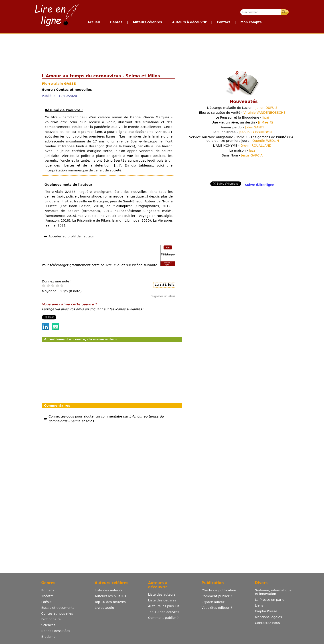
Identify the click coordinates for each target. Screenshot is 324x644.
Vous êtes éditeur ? (217, 608)
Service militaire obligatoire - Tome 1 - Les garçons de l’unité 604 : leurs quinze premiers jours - (242, 139)
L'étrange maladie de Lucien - (242, 108)
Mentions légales (268, 617)
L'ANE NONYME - (242, 146)
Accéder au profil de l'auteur (71, 236)
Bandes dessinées (56, 631)
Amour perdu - (242, 127)
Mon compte (251, 22)
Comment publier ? (163, 618)
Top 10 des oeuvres (110, 602)
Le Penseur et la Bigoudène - (242, 117)
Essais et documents (58, 608)
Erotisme (49, 637)
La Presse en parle (270, 600)
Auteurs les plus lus (110, 596)
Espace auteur (213, 602)
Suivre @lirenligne (260, 185)
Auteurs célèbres (147, 22)
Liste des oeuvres (162, 600)
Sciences (48, 625)
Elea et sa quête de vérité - (242, 113)
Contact (223, 22)
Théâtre (48, 596)
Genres (116, 22)
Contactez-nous (267, 623)
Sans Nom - (242, 155)
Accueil (94, 22)
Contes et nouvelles (57, 613)
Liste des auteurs (109, 590)
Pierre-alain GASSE (59, 84)
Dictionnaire (51, 619)
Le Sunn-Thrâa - (242, 132)
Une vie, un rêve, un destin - (242, 122)
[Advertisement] (162, 51)
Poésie (47, 602)
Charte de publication (219, 590)
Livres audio (104, 608)
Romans (48, 590)
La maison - (242, 150)
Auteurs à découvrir (189, 22)
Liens (259, 605)
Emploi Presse (266, 611)
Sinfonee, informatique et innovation (273, 592)
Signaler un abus (163, 296)
